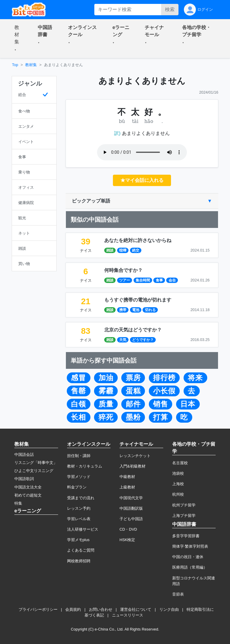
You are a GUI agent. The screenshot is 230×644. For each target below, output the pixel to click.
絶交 (136, 250)
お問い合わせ (101, 609)
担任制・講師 (79, 456)
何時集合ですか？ (123, 270)
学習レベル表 (79, 519)
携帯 (123, 310)
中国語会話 (24, 455)
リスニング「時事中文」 (36, 463)
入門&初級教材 (133, 466)
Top (15, 65)
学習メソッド (79, 477)
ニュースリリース (128, 615)
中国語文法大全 (28, 487)
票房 (133, 378)
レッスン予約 (79, 508)
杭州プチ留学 (184, 505)
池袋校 (178, 473)
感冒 (78, 378)
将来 (195, 378)
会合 (172, 280)
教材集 (31, 65)
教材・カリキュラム (85, 466)
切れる (150, 310)
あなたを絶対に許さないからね (138, 240)
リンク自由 (169, 609)
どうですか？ (143, 340)
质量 (106, 404)
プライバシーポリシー (38, 609)
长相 (78, 417)
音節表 (178, 594)
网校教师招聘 (79, 561)
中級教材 (127, 477)
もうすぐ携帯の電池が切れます (138, 300)
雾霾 (106, 391)
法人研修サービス (83, 529)
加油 (106, 378)
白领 (78, 404)
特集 (18, 503)
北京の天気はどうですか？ (133, 330)
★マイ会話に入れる (142, 180)
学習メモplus (78, 540)
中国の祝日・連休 (188, 557)
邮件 (133, 404)
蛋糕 (133, 391)
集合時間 (143, 280)
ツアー (125, 280)
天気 (123, 340)
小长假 (164, 391)
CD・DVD (128, 529)
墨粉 (133, 417)
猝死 (106, 417)
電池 (136, 310)
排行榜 (164, 378)
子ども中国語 (131, 519)
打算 (161, 417)
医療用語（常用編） (190, 567)
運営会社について (136, 609)
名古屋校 (180, 463)
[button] (19, 39)
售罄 (78, 391)
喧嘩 (123, 250)
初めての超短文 (28, 495)
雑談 (110, 250)
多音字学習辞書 (186, 536)
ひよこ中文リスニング (34, 471)
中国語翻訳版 (131, 508)
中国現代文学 (131, 498)
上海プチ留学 (184, 516)
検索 (170, 9)
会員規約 (73, 609)
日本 (188, 404)
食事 (159, 280)
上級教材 (127, 487)
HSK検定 (127, 540)
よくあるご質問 (81, 550)
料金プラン (77, 487)
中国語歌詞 (24, 479)
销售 (161, 404)
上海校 (178, 484)
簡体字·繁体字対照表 (190, 546)
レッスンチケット (135, 456)
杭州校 (178, 494)
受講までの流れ (81, 498)
